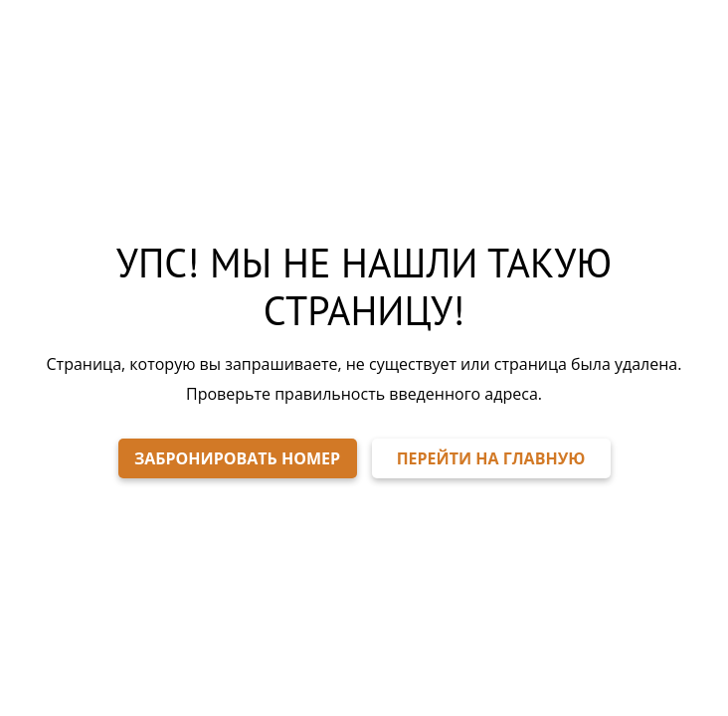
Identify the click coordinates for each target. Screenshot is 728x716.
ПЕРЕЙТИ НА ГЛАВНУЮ (491, 458)
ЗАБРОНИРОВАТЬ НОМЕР (237, 458)
